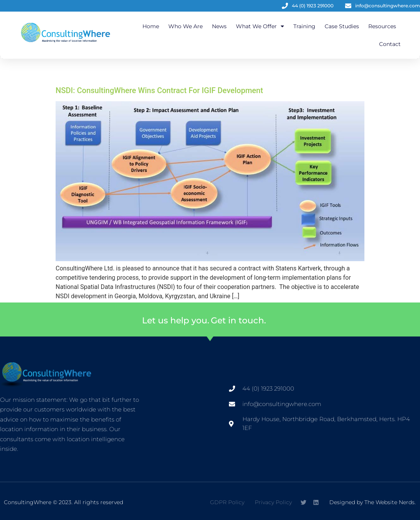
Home (151, 26)
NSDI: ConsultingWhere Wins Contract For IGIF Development (159, 90)
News (219, 26)
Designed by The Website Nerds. (373, 502)
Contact (390, 44)
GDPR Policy (227, 502)
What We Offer (260, 26)
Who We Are (185, 26)
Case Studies (342, 26)
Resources (382, 26)
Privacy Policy (273, 502)
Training (304, 26)
